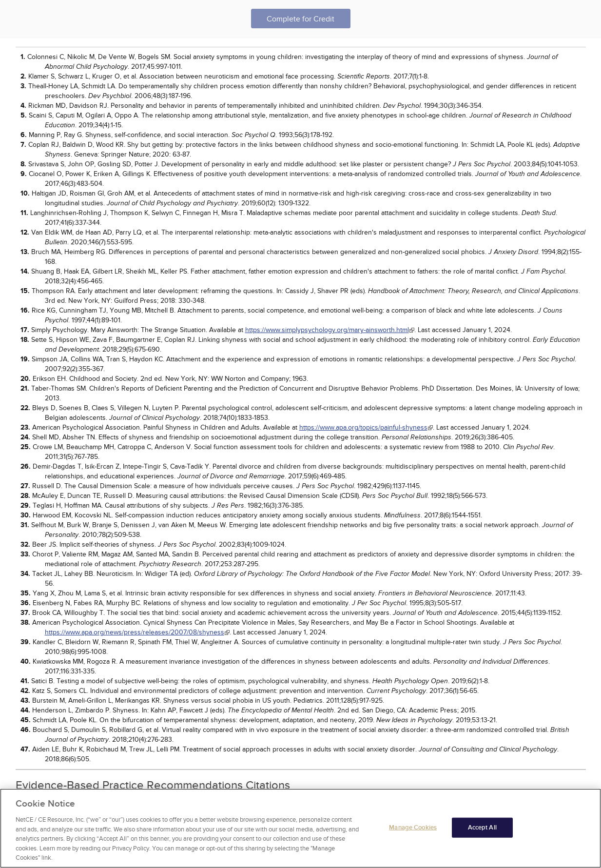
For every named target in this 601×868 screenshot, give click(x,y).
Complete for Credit (300, 19)
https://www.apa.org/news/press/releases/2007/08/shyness (135, 632)
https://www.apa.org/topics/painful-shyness (363, 427)
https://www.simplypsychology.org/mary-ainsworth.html (327, 330)
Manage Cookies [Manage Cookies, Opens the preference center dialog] (413, 828)
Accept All (482, 828)
